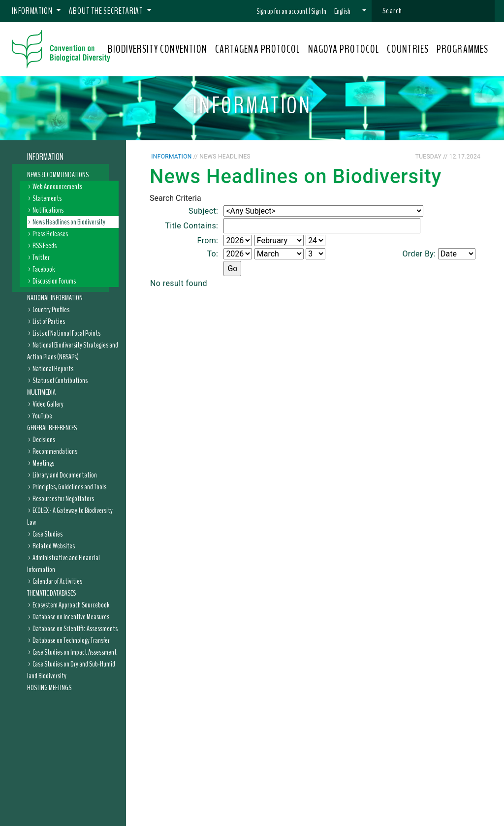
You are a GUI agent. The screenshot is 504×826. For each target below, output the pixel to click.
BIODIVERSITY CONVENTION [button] (157, 49)
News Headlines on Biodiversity (69, 222)
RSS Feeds (45, 246)
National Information (55, 298)
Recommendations (55, 451)
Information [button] (33, 11)
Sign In (319, 11)
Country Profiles (51, 310)
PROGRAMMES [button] (462, 49)
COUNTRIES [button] (408, 49)
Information (45, 157)
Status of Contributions (60, 381)
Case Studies (47, 534)
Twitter (41, 257)
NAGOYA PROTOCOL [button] (344, 49)
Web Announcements (57, 187)
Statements (47, 198)
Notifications (48, 210)
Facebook (44, 269)
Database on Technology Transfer (71, 640)
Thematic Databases (51, 593)
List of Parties (49, 321)
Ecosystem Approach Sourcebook (71, 605)
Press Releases (50, 234)
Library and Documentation (65, 475)
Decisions (44, 440)
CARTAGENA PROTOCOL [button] (258, 49)
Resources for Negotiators (63, 499)
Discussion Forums (54, 281)
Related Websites (54, 546)
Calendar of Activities (57, 581)
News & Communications (58, 175)
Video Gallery (48, 404)
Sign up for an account (282, 11)
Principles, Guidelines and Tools (69, 487)
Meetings (43, 463)
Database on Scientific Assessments (75, 629)
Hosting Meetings (49, 688)
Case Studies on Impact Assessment (75, 652)
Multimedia (41, 392)
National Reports (53, 369)
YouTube (42, 416)
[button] (350, 11)
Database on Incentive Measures (71, 617)
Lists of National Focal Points (66, 333)
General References (52, 428)
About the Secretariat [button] (107, 11)
